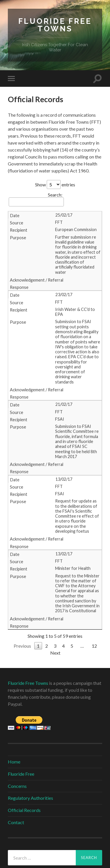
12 (94, 646)
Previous (22, 646)
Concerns (17, 786)
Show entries (55, 184)
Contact (16, 822)
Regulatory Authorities (30, 798)
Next (55, 653)
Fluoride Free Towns (55, 25)
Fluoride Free (21, 774)
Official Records (24, 810)
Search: (36, 199)
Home (14, 762)
